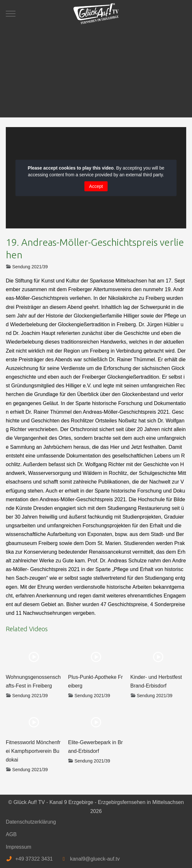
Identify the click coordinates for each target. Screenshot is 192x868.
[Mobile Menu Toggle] (11, 14)
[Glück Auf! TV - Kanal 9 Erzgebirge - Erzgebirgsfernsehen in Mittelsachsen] (96, 14)
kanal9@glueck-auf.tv (95, 859)
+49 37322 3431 (34, 859)
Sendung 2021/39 (30, 267)
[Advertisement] (96, 69)
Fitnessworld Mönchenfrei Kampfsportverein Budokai (33, 751)
